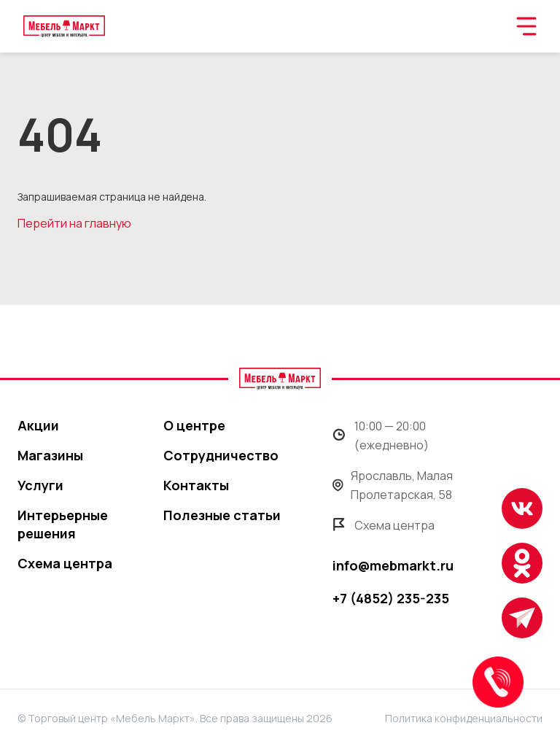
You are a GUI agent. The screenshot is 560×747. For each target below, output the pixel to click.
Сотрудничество (221, 455)
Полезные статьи (222, 515)
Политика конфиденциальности (464, 718)
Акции (38, 425)
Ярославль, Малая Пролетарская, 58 (393, 485)
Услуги (40, 485)
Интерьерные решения (63, 524)
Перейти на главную (74, 223)
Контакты (196, 485)
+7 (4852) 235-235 (391, 598)
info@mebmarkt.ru (393, 565)
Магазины (50, 455)
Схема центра (65, 563)
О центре (194, 425)
